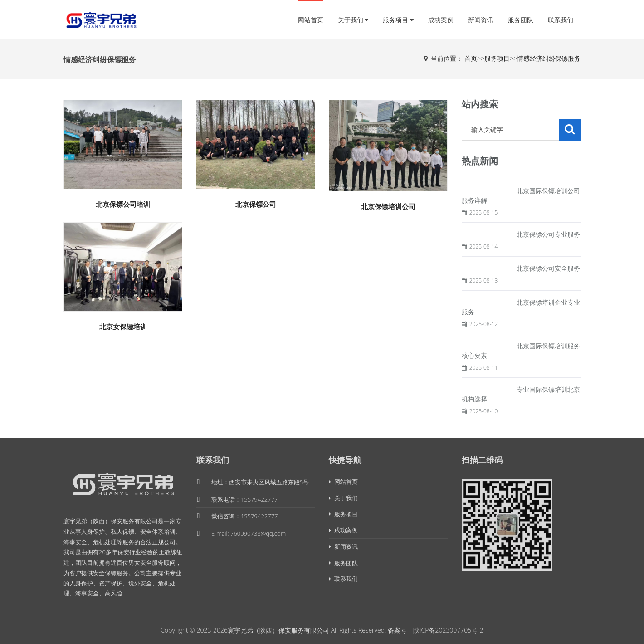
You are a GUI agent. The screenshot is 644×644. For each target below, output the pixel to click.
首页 (471, 58)
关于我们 (353, 20)
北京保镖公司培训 (123, 204)
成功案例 (441, 20)
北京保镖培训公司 (388, 206)
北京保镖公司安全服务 (548, 268)
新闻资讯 (481, 20)
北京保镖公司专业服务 (548, 234)
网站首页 (311, 20)
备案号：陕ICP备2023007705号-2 (436, 630)
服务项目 (398, 20)
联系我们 (561, 20)
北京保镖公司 (256, 204)
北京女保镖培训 (123, 327)
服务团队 (521, 20)
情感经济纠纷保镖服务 (549, 58)
